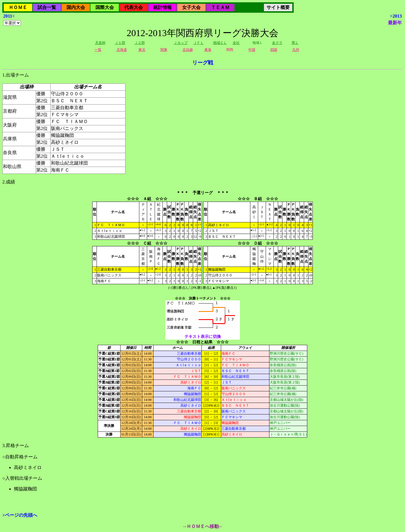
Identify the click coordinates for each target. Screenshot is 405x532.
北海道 (122, 50)
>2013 (396, 16)
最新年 (395, 23)
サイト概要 (278, 7)
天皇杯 (100, 43)
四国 (274, 50)
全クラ (277, 43)
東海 (208, 50)
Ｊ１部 (120, 43)
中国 (252, 50)
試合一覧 (47, 7)
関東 (164, 50)
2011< (9, 16)
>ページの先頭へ (20, 515)
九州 (296, 50)
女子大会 (191, 7)
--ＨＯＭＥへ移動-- (202, 526)
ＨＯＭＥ (18, 7)
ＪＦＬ (199, 43)
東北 (142, 50)
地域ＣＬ (220, 43)
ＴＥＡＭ (220, 7)
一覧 (98, 50)
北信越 (188, 50)
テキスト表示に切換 (203, 337)
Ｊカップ (181, 43)
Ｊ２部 (140, 43)
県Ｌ (295, 43)
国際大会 (105, 7)
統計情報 (162, 7)
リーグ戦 (203, 63)
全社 (236, 43)
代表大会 (134, 7)
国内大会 (76, 7)
